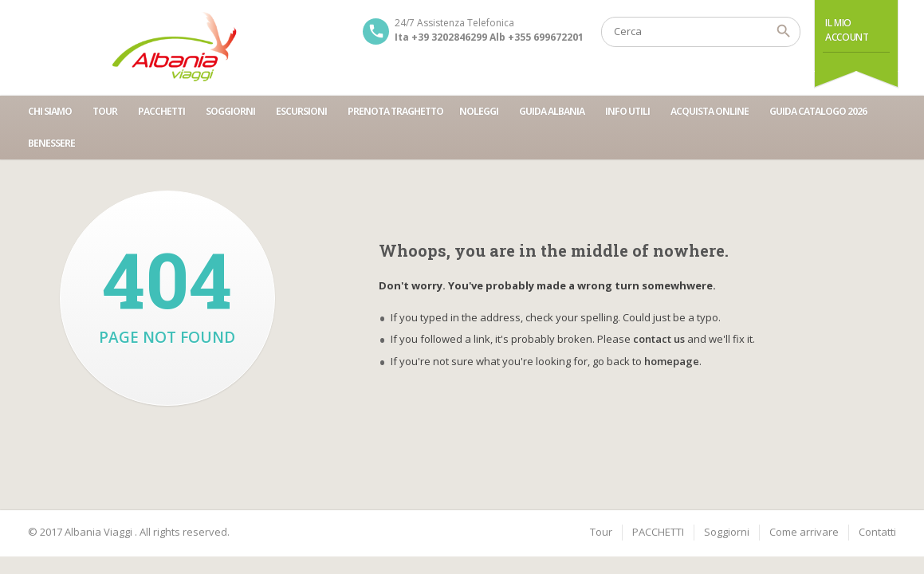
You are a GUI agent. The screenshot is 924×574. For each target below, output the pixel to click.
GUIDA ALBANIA (552, 111)
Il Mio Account (847, 30)
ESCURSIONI (301, 111)
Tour (601, 532)
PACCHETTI (161, 111)
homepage (672, 361)
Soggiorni (727, 532)
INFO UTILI (627, 111)
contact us (659, 339)
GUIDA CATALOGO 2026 (818, 111)
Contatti (877, 532)
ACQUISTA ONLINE (710, 111)
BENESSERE (51, 143)
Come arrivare (804, 532)
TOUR (105, 111)
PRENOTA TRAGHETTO (395, 111)
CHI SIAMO (50, 111)
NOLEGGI (479, 111)
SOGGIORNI (230, 111)
